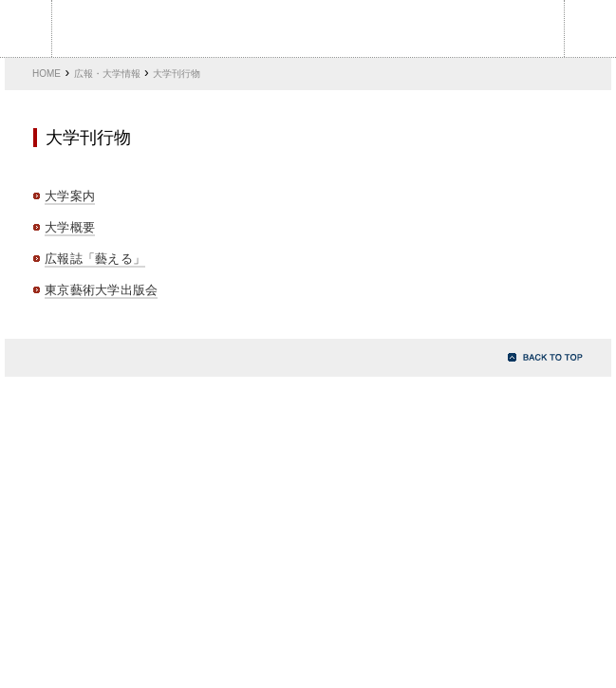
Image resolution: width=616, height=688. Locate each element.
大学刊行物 (177, 74)
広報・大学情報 (107, 74)
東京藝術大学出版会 (101, 290)
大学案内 (70, 196)
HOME (47, 74)
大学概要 (70, 227)
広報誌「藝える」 (95, 259)
